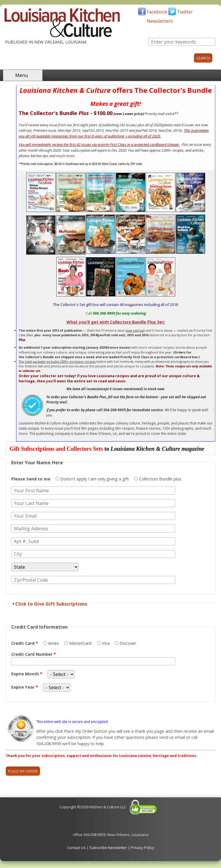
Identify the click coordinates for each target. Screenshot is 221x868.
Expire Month (27, 674)
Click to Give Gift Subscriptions (51, 604)
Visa (106, 643)
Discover (128, 643)
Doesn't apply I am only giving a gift (95, 479)
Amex (54, 643)
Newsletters (160, 21)
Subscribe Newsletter (108, 848)
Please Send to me (31, 479)
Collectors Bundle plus (160, 479)
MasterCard (81, 643)
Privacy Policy (142, 848)
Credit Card (25, 643)
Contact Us (76, 848)
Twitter (185, 12)
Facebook (157, 12)
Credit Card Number (34, 654)
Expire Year (25, 687)
